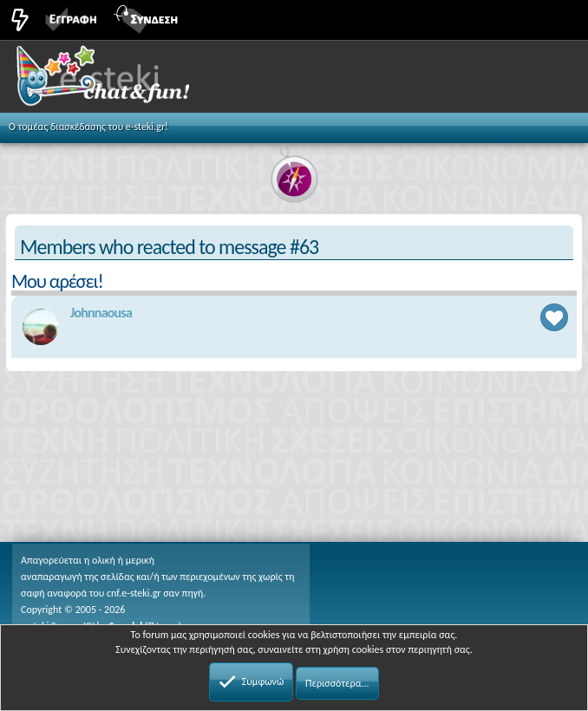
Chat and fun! (123, 82)
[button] (555, 18)
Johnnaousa (101, 313)
